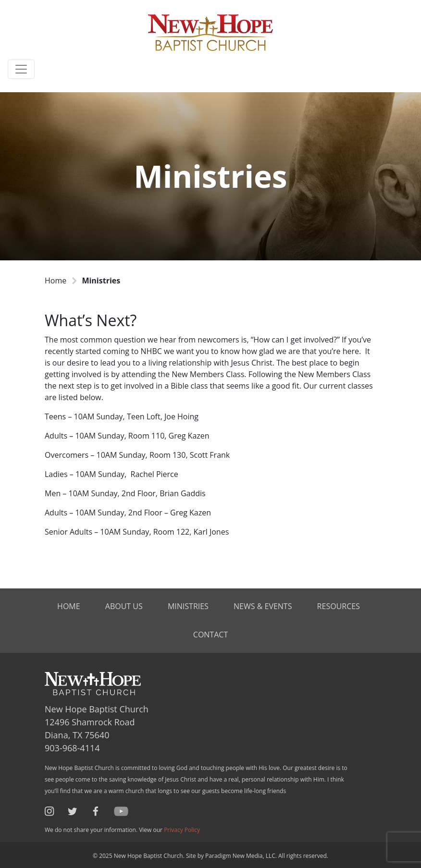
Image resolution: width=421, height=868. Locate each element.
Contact (210, 635)
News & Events (263, 606)
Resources (339, 606)
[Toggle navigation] (21, 69)
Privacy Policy (182, 830)
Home (56, 281)
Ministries (188, 606)
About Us (124, 606)
